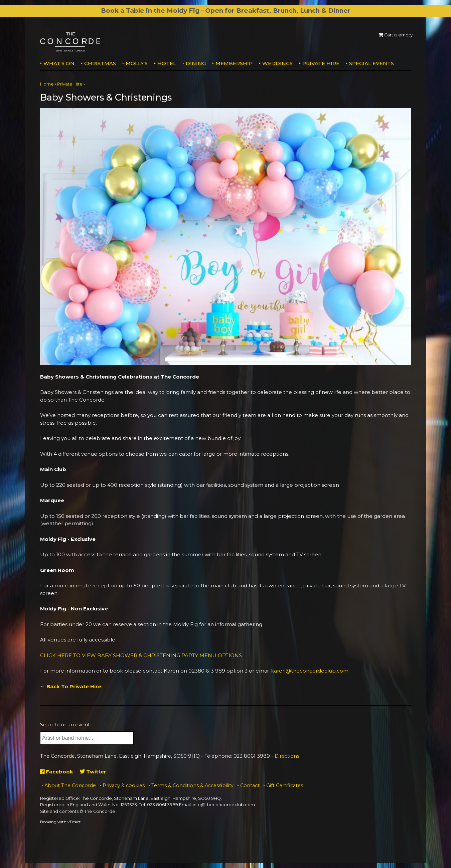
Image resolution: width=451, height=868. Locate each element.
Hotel (167, 63)
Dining (196, 63)
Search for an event (65, 725)
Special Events (371, 63)
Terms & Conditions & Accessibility (192, 785)
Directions (287, 756)
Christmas (100, 63)
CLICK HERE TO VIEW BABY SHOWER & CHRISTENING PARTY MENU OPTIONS (141, 655)
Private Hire (321, 63)
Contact (250, 785)
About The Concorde (70, 785)
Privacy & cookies (124, 785)
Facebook (57, 772)
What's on (59, 63)
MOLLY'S (137, 63)
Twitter (93, 772)
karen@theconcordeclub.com (310, 671)
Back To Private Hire (74, 686)
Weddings (277, 63)
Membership (234, 63)
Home (47, 84)
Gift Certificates (285, 785)
